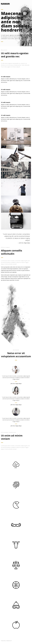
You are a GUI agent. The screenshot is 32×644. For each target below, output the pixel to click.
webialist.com (9, 641)
